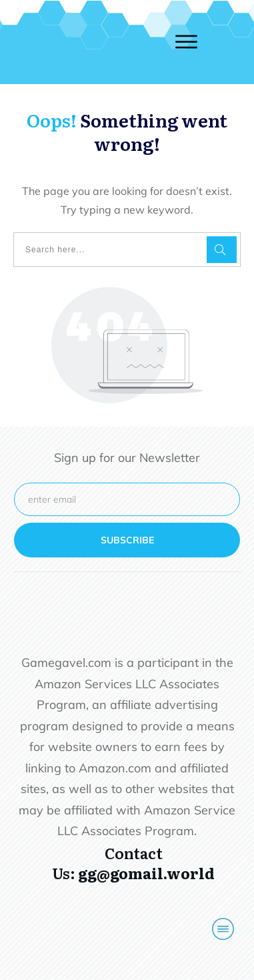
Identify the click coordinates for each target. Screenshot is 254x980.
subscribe (127, 540)
